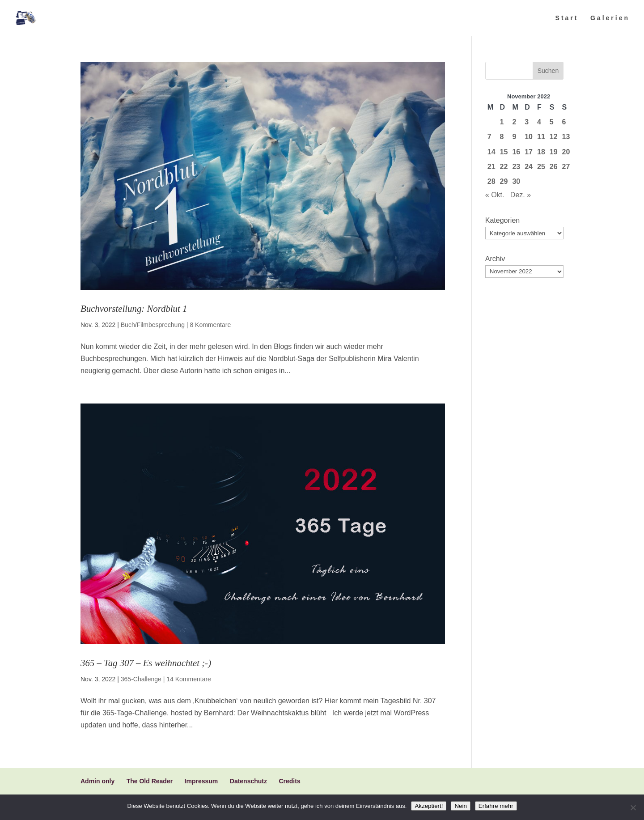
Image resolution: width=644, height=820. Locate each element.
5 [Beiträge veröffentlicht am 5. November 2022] (552, 122)
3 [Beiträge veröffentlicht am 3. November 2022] (527, 122)
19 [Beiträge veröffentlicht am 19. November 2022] (554, 152)
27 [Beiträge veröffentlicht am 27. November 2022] (566, 167)
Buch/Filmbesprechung (153, 325)
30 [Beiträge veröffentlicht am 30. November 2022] (516, 181)
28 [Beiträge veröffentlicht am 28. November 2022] (491, 181)
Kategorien (502, 220)
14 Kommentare (189, 679)
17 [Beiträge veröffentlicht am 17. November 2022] (529, 152)
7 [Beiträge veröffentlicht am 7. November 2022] (489, 137)
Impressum (201, 781)
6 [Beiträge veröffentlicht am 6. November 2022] (564, 122)
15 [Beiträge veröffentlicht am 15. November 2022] (504, 152)
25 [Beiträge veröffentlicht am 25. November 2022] (541, 167)
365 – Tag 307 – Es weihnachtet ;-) (146, 663)
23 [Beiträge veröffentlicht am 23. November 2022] (516, 167)
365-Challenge (141, 679)
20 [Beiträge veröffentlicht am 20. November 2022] (566, 152)
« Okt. (495, 195)
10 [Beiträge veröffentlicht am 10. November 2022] (529, 137)
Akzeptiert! (429, 806)
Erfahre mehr (496, 806)
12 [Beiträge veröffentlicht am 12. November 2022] (554, 137)
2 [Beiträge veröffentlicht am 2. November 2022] (514, 122)
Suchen (548, 71)
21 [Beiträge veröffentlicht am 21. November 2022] (491, 167)
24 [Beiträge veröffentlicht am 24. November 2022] (529, 167)
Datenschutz (248, 781)
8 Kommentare (210, 325)
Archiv (495, 259)
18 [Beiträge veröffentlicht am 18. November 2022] (541, 152)
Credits (289, 781)
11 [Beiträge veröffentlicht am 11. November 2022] (541, 137)
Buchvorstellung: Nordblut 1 (134, 308)
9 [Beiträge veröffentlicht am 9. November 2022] (514, 137)
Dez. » (521, 195)
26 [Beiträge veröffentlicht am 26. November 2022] (554, 167)
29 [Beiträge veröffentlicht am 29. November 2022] (504, 181)
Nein (460, 806)
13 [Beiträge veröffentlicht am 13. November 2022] (566, 137)
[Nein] (633, 807)
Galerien (610, 18)
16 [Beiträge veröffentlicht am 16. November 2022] (516, 152)
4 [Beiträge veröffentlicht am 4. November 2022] (539, 122)
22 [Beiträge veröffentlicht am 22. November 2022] (504, 167)
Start (567, 18)
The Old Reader (150, 781)
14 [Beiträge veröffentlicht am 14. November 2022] (491, 152)
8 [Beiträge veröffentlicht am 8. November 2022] (502, 137)
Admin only (97, 781)
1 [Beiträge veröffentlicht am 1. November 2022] (502, 122)
